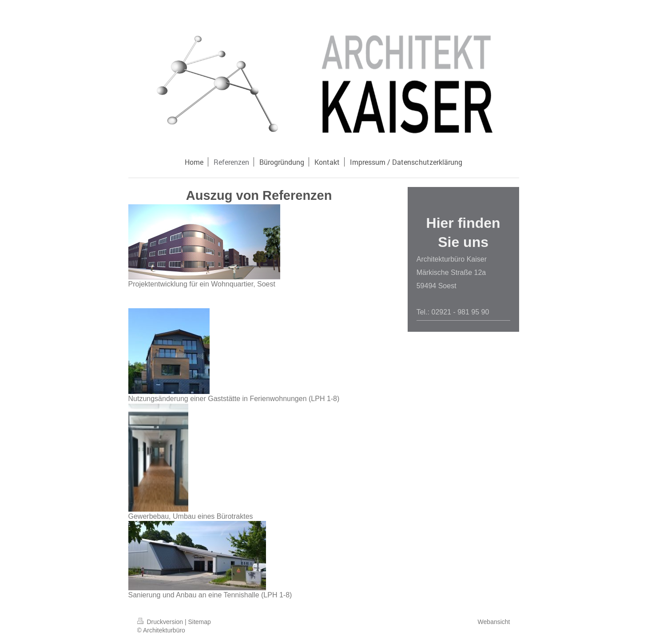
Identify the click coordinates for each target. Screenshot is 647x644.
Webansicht (494, 622)
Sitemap (200, 622)
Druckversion (161, 622)
